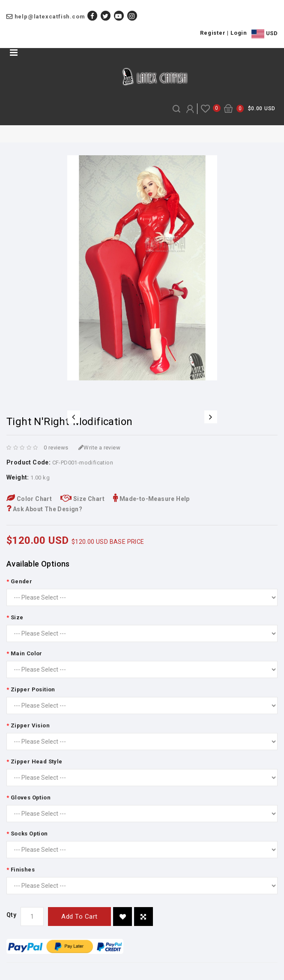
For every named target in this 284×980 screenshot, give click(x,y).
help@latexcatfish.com (50, 17)
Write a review (99, 448)
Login (239, 33)
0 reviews (56, 448)
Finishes (23, 870)
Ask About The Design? (44, 509)
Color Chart (29, 499)
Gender (21, 581)
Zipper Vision (30, 725)
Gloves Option (31, 798)
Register (213, 33)
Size (17, 617)
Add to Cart (79, 917)
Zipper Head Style (37, 761)
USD (265, 34)
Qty (11, 915)
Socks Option (29, 834)
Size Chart (82, 499)
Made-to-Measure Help (151, 499)
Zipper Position (33, 689)
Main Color (27, 653)
